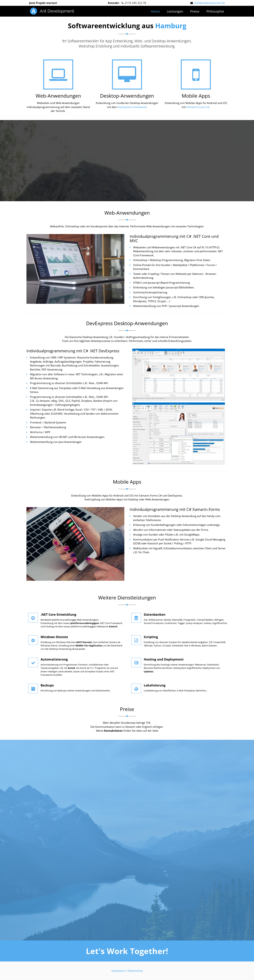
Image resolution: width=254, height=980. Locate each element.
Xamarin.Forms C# (198, 107)
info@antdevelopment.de (210, 3)
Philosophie (215, 11)
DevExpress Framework (132, 107)
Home (155, 11)
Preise (195, 11)
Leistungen (175, 11)
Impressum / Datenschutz (127, 971)
